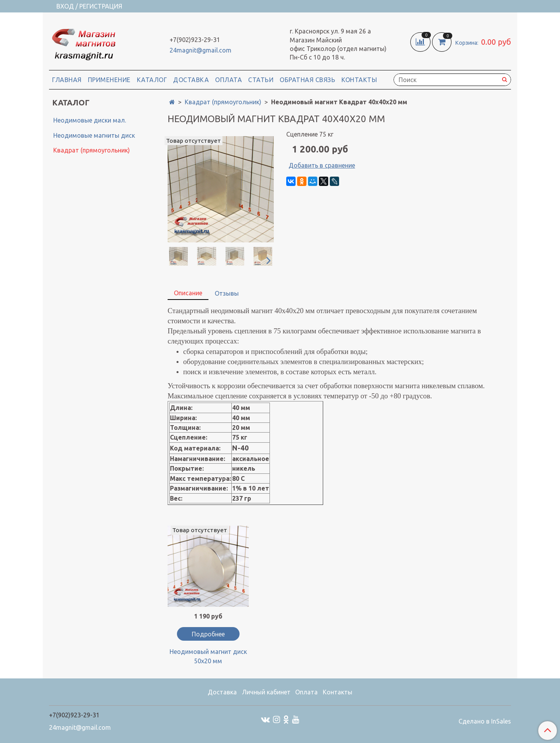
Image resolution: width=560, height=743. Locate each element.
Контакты (359, 80)
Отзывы (227, 293)
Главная (67, 80)
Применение (109, 80)
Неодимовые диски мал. (90, 120)
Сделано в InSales (485, 721)
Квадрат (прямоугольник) (223, 102)
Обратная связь (307, 80)
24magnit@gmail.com (200, 50)
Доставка (191, 80)
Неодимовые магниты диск (94, 135)
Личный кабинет (266, 692)
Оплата (228, 80)
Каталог (152, 80)
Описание (188, 293)
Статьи (261, 80)
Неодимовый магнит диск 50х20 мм (208, 656)
